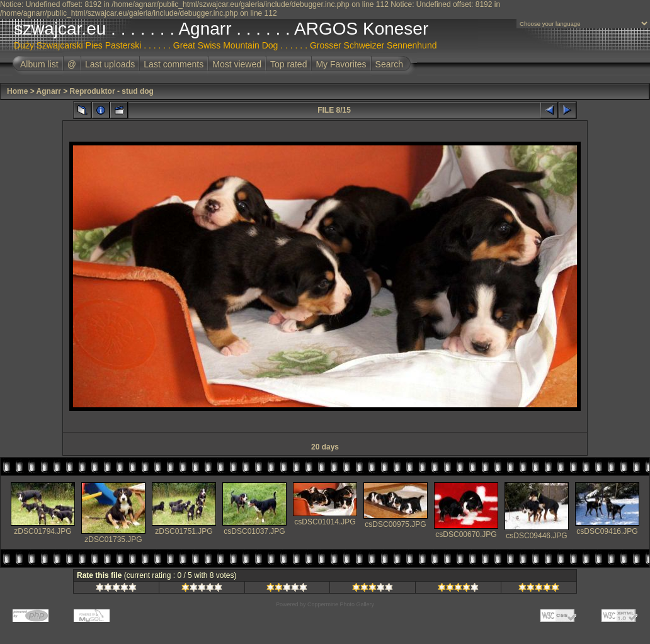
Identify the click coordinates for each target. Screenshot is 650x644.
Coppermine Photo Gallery (341, 604)
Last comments (174, 64)
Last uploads (110, 64)
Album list (39, 64)
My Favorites (341, 64)
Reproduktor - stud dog (112, 91)
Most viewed (237, 64)
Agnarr (49, 91)
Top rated (288, 64)
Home (17, 91)
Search (389, 64)
